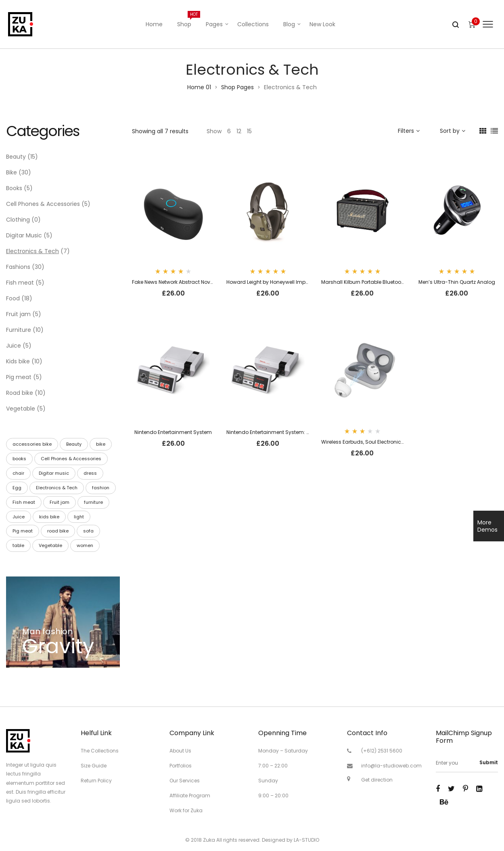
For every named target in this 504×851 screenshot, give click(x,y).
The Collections (100, 751)
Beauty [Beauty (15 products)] (74, 444)
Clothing (18, 220)
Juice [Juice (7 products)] (19, 517)
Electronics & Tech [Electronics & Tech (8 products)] (57, 488)
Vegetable (21, 409)
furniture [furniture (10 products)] (93, 502)
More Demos (487, 526)
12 (239, 131)
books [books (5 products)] (19, 459)
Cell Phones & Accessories (43, 204)
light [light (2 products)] (79, 517)
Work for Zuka (186, 810)
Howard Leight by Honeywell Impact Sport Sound (286, 282)
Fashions (18, 267)
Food (13, 298)
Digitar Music (24, 235)
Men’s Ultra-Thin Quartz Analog (457, 282)
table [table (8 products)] (18, 545)
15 (249, 131)
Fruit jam (18, 314)
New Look (322, 24)
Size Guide (94, 766)
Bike (12, 172)
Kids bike (18, 361)
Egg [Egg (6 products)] (17, 488)
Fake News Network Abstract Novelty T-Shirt (184, 282)
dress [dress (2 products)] (90, 473)
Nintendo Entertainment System (173, 432)
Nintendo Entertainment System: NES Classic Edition (290, 432)
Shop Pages (237, 87)
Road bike (20, 393)
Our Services (185, 781)
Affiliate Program (190, 795)
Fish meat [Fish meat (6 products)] (24, 502)
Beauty (16, 157)
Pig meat (19, 377)
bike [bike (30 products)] (101, 444)
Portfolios (181, 766)
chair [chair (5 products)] (18, 473)
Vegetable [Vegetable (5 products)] (50, 545)
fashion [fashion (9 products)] (101, 488)
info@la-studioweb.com (391, 766)
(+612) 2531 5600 (382, 751)
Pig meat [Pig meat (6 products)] (23, 531)
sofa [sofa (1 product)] (88, 531)
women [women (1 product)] (85, 545)
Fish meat (20, 283)
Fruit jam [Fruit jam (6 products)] (60, 502)
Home (154, 24)
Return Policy (96, 781)
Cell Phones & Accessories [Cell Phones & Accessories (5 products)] (71, 459)
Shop (188, 20)
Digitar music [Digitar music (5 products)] (54, 473)
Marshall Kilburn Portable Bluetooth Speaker (374, 282)
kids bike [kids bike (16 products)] (49, 517)
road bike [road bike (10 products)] (58, 531)
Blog (289, 24)
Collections (253, 24)
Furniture (19, 330)
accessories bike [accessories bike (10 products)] (32, 444)
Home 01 (199, 87)
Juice (14, 346)
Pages (214, 24)
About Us (180, 751)
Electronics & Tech (32, 251)
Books (14, 188)
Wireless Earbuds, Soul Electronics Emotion (373, 442)
